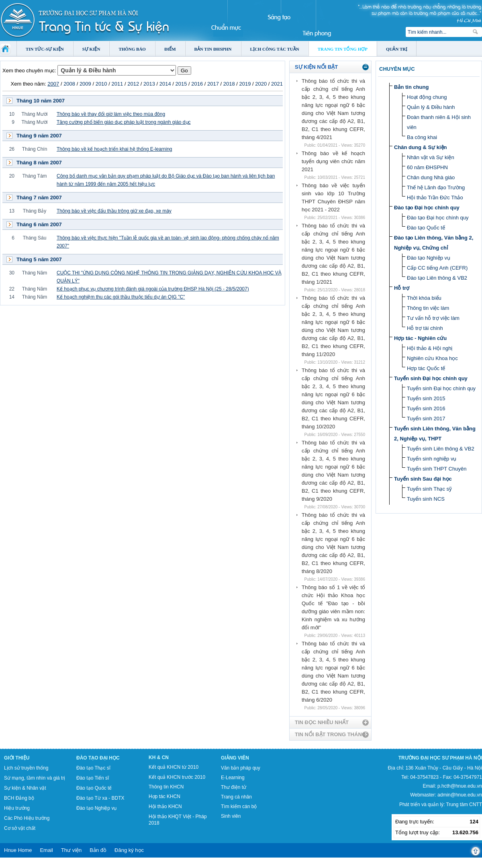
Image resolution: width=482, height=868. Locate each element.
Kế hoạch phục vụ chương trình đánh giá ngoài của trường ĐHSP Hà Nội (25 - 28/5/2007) (153, 289)
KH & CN (159, 757)
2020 (261, 84)
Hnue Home (18, 850)
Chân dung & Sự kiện (421, 147)
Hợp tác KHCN (164, 796)
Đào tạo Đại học (98, 758)
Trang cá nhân (236, 797)
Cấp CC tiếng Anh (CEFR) (437, 268)
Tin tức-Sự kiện (45, 49)
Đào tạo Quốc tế (426, 228)
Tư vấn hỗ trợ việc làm (433, 318)
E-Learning (233, 778)
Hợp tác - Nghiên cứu (420, 338)
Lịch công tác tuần (275, 49)
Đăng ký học (129, 850)
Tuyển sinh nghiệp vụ (432, 459)
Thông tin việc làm (428, 308)
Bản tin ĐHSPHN (213, 49)
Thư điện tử (234, 787)
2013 (149, 84)
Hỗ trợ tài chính (425, 328)
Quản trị (397, 49)
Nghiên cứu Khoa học (432, 358)
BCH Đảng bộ (19, 798)
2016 (197, 84)
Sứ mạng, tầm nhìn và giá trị (35, 778)
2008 (69, 84)
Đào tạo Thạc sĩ (93, 768)
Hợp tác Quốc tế (426, 368)
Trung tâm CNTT (464, 805)
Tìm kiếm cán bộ (239, 807)
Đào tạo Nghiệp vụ (429, 258)
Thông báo (132, 49)
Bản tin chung (411, 87)
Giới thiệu (17, 758)
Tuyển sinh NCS (426, 499)
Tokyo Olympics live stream (29, 865)
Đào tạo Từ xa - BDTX (100, 798)
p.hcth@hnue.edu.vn (460, 786)
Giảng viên (235, 758)
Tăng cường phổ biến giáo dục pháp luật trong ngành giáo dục (124, 122)
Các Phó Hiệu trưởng (27, 818)
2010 (101, 84)
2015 (181, 84)
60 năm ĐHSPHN (427, 167)
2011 (117, 84)
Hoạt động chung (427, 97)
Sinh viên (231, 816)
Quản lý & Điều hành (431, 107)
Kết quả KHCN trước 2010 (177, 777)
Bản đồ (98, 850)
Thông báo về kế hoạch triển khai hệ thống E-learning (114, 149)
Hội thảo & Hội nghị (430, 348)
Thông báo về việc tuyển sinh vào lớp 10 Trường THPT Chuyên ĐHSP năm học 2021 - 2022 (333, 198)
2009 (85, 84)
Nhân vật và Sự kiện (431, 157)
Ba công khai (422, 137)
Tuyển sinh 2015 (426, 398)
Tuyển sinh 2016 (426, 408)
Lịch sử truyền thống (26, 768)
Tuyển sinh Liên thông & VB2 (441, 449)
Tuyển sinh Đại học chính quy (431, 378)
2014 (165, 84)
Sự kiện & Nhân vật (25, 788)
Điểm (170, 49)
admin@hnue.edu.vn (460, 795)
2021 (277, 84)
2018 (229, 84)
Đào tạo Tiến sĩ (93, 778)
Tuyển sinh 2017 (426, 419)
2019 (245, 84)
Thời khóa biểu (424, 298)
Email (46, 850)
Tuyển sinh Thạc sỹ (429, 489)
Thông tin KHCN (166, 787)
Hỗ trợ (402, 288)
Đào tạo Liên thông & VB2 (437, 278)
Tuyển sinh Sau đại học (423, 479)
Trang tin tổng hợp (343, 49)
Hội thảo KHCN (165, 807)
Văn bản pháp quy (241, 768)
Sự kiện (91, 49)
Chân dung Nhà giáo (431, 177)
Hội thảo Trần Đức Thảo (435, 198)
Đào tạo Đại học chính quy (427, 208)
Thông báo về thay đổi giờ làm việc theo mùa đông (111, 114)
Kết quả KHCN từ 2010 (174, 767)
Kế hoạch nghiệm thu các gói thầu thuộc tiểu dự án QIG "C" (121, 297)
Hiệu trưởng (17, 808)
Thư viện (71, 850)
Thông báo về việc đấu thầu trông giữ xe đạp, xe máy (114, 211)
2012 (133, 84)
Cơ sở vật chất (20, 828)
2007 (53, 84)
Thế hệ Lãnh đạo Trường (436, 187)
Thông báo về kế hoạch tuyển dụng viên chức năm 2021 (333, 161)
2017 (213, 84)
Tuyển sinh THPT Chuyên (437, 469)
